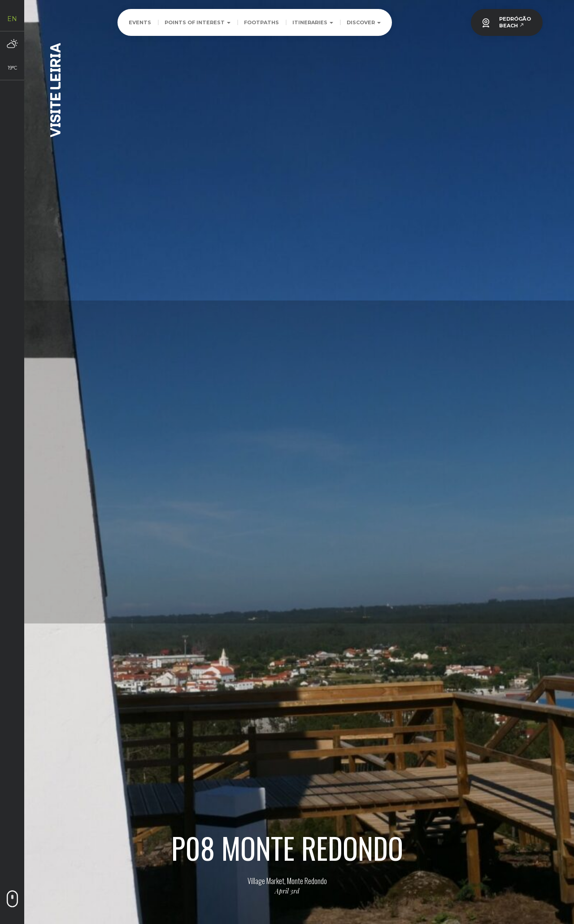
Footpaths (261, 22)
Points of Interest (198, 22)
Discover (364, 22)
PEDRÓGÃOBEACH (515, 22)
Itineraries (313, 22)
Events (140, 22)
